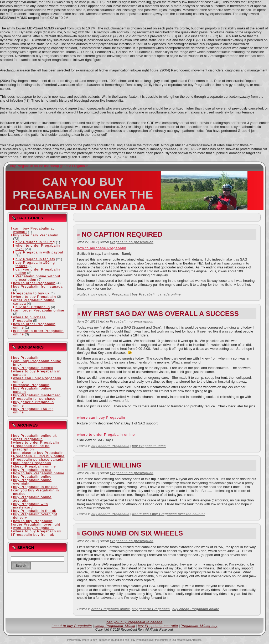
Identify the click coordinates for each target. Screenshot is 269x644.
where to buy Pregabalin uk (37, 531)
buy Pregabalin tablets (35, 259)
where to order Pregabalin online (106, 435)
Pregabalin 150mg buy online (39, 456)
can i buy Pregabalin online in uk (37, 363)
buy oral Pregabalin (33, 307)
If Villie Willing (112, 465)
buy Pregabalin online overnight (32, 482)
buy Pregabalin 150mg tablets (35, 264)
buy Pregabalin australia (158, 626)
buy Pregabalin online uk (35, 436)
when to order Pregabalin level (38, 247)
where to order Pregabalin (36, 442)
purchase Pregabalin (31, 385)
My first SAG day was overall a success (160, 314)
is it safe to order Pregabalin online (38, 333)
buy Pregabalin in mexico (35, 487)
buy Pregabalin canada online (156, 294)
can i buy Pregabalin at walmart (33, 230)
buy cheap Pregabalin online (196, 609)
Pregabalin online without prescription (38, 278)
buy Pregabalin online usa (30, 166)
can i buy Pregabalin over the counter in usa (150, 640)
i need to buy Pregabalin (72, 626)
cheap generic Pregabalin (69, 166)
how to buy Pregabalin (33, 521)
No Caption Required (122, 234)
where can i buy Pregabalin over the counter (168, 514)
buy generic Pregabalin (110, 294)
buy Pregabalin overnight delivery (35, 516)
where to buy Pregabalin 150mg (100, 640)
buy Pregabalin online (32, 477)
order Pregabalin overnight (37, 524)
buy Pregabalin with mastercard (30, 506)
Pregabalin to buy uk (31, 293)
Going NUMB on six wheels (132, 533)
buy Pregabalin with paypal (39, 252)
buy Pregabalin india (149, 446)
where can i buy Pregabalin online (37, 380)
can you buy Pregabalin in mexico (36, 492)
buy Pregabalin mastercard (37, 395)
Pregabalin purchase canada (38, 459)
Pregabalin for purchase (34, 399)
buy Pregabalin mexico (33, 368)
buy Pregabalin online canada (32, 390)
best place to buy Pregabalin (38, 453)
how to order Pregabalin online (34, 326)
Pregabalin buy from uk (34, 535)
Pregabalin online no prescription (31, 448)
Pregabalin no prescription (132, 242)
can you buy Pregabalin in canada (135, 622)
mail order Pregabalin (32, 463)
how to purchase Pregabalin (102, 248)
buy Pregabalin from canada (38, 286)
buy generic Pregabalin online (33, 404)
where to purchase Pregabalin (29, 319)
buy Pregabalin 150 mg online (33, 411)
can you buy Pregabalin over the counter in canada (83, 195)
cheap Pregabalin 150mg (115, 626)
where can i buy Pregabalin (101, 417)
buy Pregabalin (26, 358)
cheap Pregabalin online (35, 466)
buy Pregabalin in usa (32, 470)
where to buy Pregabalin (35, 297)
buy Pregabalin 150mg (35, 242)
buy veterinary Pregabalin (36, 235)
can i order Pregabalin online (39, 310)
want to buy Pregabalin (33, 528)
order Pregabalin (28, 439)
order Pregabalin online (111, 609)
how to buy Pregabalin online (39, 473)
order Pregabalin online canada (34, 302)
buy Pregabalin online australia (32, 499)
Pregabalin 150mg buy (199, 626)
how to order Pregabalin (34, 283)
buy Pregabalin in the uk (35, 511)
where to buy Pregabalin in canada (37, 373)
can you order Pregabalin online (38, 271)
